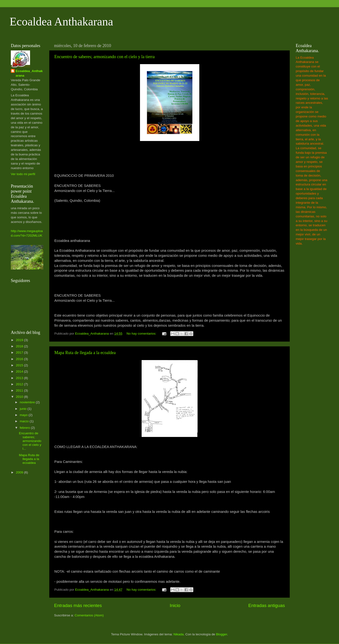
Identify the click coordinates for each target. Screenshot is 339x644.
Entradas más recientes (78, 605)
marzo (25, 421)
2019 (20, 340)
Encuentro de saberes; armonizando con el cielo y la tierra (104, 57)
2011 (20, 390)
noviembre (28, 402)
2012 (20, 384)
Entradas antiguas (267, 605)
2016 (20, 359)
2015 (20, 365)
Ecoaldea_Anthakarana (29, 73)
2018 (20, 346)
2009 (20, 472)
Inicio (175, 605)
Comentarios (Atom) (89, 615)
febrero (25, 428)
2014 (20, 371)
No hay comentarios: (142, 334)
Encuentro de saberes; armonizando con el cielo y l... (30, 441)
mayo (24, 415)
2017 (20, 353)
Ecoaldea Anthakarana (61, 21)
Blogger (222, 634)
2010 (20, 397)
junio (24, 409)
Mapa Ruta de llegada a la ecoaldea (85, 353)
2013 (20, 378)
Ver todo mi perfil (23, 174)
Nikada (178, 634)
